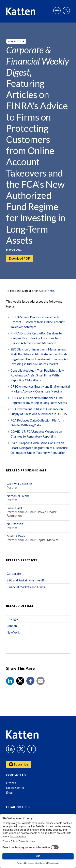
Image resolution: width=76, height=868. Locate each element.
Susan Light (14, 508)
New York (13, 632)
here (51, 291)
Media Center (15, 788)
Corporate (14, 574)
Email (10, 793)
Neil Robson (15, 524)
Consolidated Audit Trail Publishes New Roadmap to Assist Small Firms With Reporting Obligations (37, 375)
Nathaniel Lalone (18, 496)
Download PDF (19, 258)
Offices (11, 783)
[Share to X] (20, 681)
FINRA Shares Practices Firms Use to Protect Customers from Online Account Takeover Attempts (38, 322)
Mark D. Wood (17, 536)
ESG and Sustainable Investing (27, 580)
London (12, 626)
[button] (10, 681)
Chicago (12, 619)
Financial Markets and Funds (26, 587)
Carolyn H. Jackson (19, 484)
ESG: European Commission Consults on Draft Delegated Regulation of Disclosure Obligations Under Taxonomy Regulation (39, 448)
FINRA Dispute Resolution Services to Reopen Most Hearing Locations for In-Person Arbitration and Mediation (37, 338)
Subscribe (19, 764)
